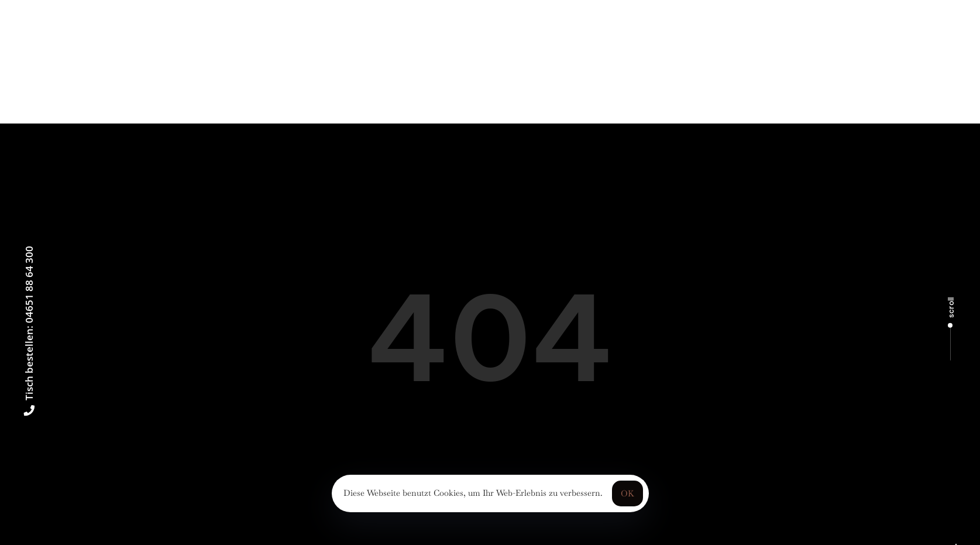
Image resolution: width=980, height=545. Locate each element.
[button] (119, 15)
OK (627, 493)
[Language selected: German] (956, 544)
